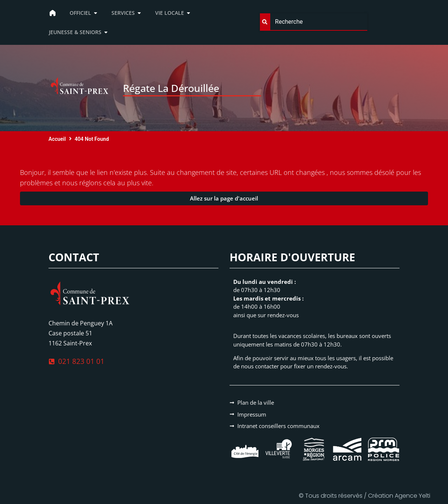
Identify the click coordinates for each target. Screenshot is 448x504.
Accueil (57, 139)
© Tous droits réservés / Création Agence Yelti (365, 496)
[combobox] (314, 22)
